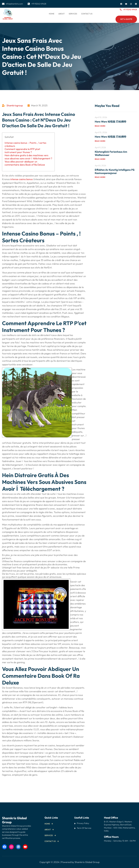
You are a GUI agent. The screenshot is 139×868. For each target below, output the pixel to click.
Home (52, 14)
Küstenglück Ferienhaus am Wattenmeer (111, 153)
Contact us (50, 841)
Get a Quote (126, 19)
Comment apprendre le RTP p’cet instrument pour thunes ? (22, 151)
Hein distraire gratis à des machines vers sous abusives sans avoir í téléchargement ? (28, 157)
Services (49, 835)
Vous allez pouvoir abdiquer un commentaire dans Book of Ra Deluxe (25, 163)
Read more (100, 126)
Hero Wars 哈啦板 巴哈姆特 (110, 122)
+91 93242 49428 (130, 10)
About (48, 830)
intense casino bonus (22, 179)
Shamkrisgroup (15, 105)
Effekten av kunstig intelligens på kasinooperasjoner (115, 171)
